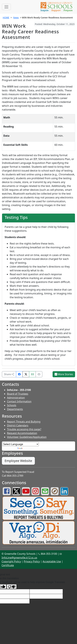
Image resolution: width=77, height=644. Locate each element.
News (16, 18)
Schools (12, 405)
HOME (6, 18)
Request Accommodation (22, 433)
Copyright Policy (11, 561)
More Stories (64, 374)
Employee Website (18, 461)
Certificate (8, 565)
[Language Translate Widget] (21, 444)
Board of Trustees (18, 394)
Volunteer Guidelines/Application (27, 437)
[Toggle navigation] (6, 7)
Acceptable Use (52, 561)
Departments (15, 409)
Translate (26, 448)
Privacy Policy (32, 561)
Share (9, 374)
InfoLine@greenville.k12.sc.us (19, 558)
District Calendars (18, 425)
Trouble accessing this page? (24, 429)
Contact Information (19, 401)
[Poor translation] (12, 587)
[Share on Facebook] (19, 374)
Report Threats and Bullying (24, 422)
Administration (16, 398)
